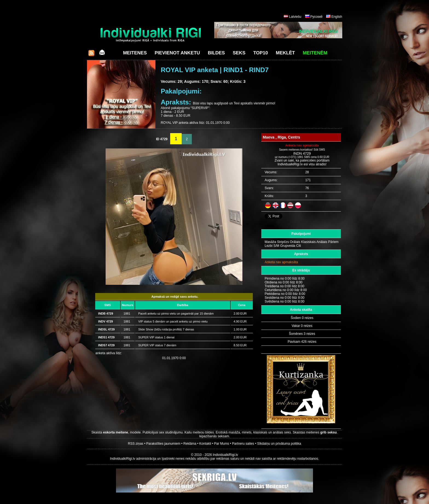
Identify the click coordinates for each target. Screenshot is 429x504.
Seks (239, 53)
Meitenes (135, 53)
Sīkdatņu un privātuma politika (279, 444)
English (337, 17)
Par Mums (222, 444)
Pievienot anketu (177, 53)
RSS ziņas (136, 444)
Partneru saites (243, 444)
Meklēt (285, 53)
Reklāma (190, 444)
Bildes (216, 53)
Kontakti (205, 444)
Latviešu (295, 17)
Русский (316, 17)
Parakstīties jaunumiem (163, 444)
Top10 (261, 53)
